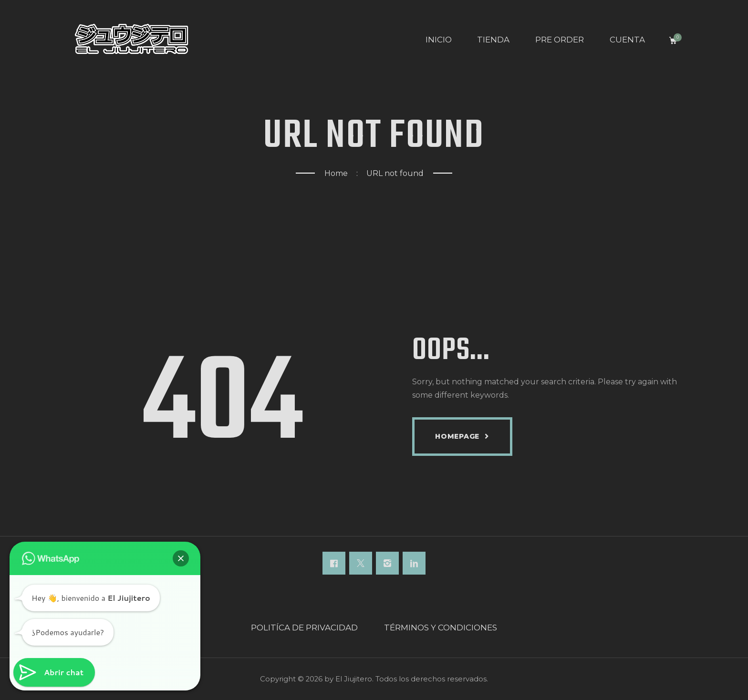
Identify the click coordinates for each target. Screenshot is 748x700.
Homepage (457, 436)
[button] (181, 558)
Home (336, 173)
